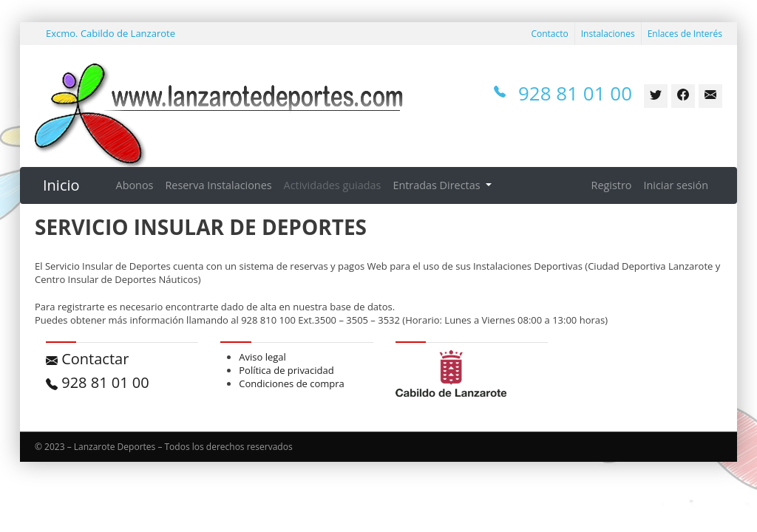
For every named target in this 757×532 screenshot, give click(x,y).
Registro (612, 185)
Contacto (549, 34)
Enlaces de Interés (685, 34)
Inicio (61, 185)
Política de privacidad (286, 370)
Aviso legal (262, 357)
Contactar (87, 359)
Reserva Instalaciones (218, 185)
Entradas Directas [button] (438, 185)
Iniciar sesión (676, 185)
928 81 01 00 (98, 382)
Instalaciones (608, 34)
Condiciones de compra (292, 383)
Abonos (135, 185)
